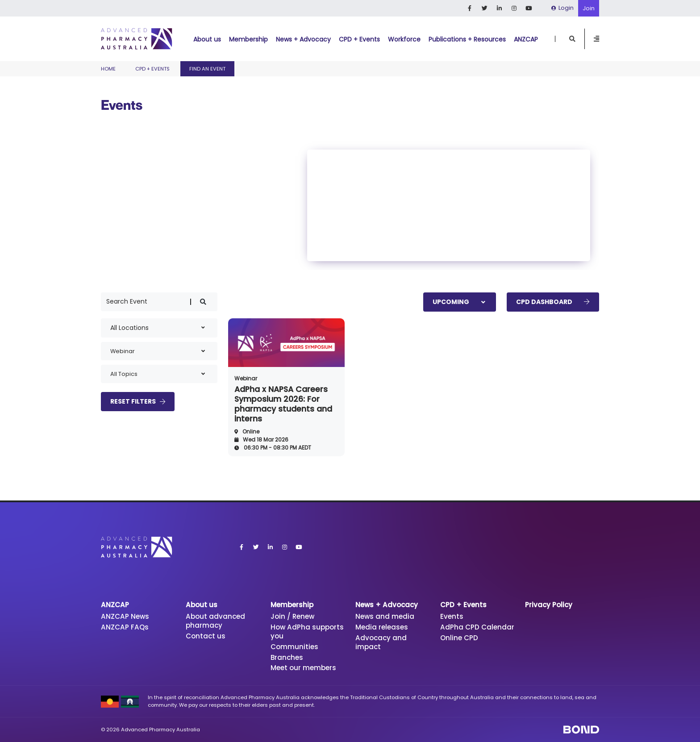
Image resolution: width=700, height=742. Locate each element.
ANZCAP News (125, 616)
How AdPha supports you (307, 632)
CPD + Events (359, 39)
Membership (248, 39)
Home (108, 69)
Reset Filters (138, 401)
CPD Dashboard (553, 302)
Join (589, 8)
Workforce (404, 39)
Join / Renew (292, 616)
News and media (385, 616)
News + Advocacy (303, 39)
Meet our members (303, 668)
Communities (294, 647)
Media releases (382, 627)
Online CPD (459, 638)
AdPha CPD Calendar (477, 627)
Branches (287, 657)
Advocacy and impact (381, 642)
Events (452, 616)
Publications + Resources (467, 39)
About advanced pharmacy (215, 621)
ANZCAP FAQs (125, 627)
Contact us (206, 636)
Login (562, 8)
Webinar (246, 378)
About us (207, 39)
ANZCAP (526, 39)
